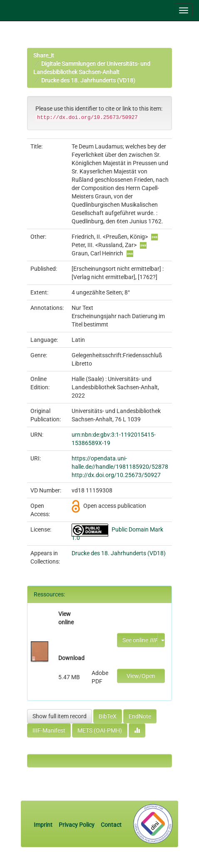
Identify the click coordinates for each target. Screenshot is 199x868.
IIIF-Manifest (49, 730)
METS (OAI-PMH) (100, 730)
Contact (111, 825)
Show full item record (60, 716)
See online (140, 640)
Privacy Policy (77, 825)
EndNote (140, 716)
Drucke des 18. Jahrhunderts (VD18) (88, 80)
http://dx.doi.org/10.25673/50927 (116, 475)
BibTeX (108, 716)
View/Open (141, 676)
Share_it (44, 55)
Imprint (44, 825)
